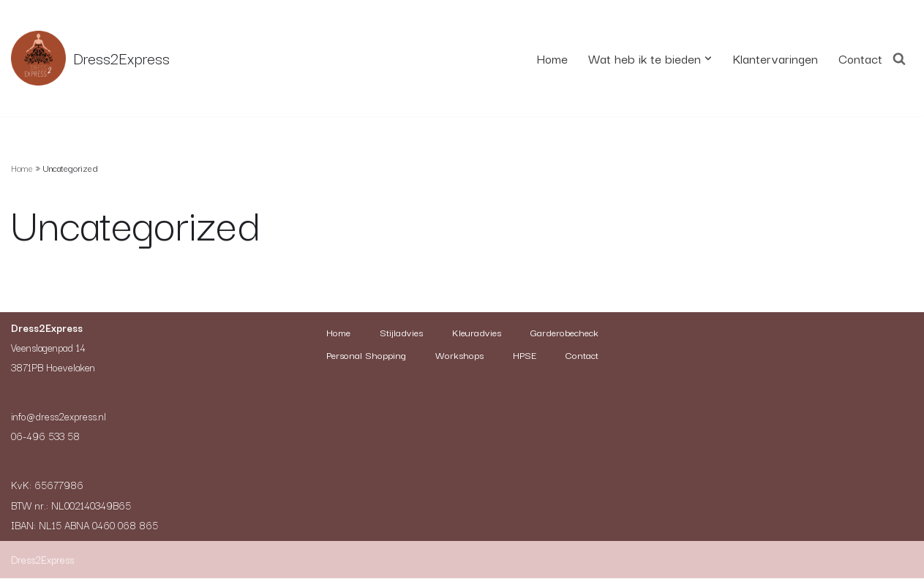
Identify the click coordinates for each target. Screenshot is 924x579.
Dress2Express (42, 560)
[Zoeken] (899, 58)
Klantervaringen (771, 58)
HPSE (429, 378)
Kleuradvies (527, 333)
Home (541, 58)
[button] (703, 58)
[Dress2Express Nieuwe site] (90, 58)
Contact (859, 58)
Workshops (573, 355)
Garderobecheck (366, 355)
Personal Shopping (476, 355)
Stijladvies (448, 333)
